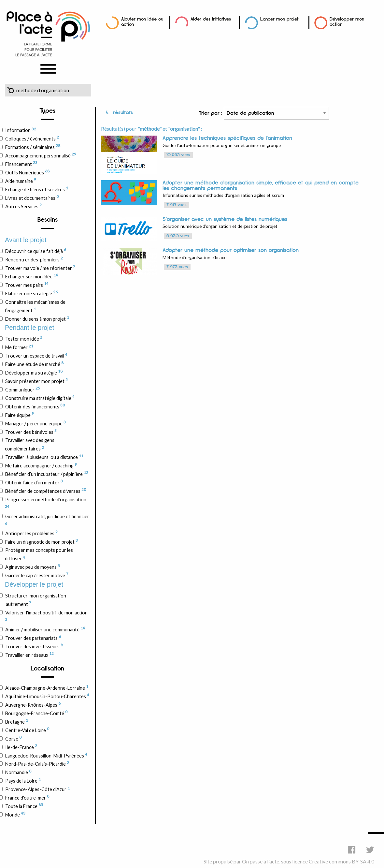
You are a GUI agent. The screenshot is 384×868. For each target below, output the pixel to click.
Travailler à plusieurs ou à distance (44, 457)
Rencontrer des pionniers (34, 259)
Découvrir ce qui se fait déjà (36, 251)
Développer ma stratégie (34, 372)
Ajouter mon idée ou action (142, 22)
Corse (13, 738)
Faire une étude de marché (34, 364)
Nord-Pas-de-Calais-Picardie (37, 764)
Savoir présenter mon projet (36, 381)
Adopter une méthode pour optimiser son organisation (231, 250)
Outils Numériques (27, 172)
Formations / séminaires (33, 147)
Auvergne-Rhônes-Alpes (33, 704)
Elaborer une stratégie (31, 293)
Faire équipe (19, 415)
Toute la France (24, 806)
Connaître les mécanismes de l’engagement (35, 306)
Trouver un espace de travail (36, 356)
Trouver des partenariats (33, 638)
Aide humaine (21, 181)
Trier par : (264, 113)
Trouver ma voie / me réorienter (40, 268)
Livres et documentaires (32, 198)
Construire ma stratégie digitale (40, 398)
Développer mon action (347, 22)
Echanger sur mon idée (31, 276)
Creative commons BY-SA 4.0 (341, 861)
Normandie (18, 772)
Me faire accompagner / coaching (41, 465)
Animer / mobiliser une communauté (45, 629)
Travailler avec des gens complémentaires (30, 444)
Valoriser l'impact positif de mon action (46, 616)
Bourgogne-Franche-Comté (36, 713)
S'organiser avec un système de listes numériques (225, 219)
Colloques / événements (32, 138)
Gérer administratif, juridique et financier (47, 520)
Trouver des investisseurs (34, 646)
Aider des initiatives (211, 19)
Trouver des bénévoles (31, 432)
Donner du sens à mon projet (37, 318)
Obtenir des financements (35, 406)
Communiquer (22, 389)
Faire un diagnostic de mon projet (41, 541)
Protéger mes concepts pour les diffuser (39, 554)
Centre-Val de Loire (27, 730)
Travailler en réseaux (29, 655)
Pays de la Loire (23, 781)
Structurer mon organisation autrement (36, 600)
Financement (21, 164)
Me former (19, 347)
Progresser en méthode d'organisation (46, 503)
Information (21, 130)
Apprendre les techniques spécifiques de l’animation (227, 138)
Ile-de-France (21, 747)
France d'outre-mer (27, 797)
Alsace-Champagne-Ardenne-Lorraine (47, 687)
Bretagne (16, 721)
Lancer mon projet (279, 19)
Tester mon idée (24, 339)
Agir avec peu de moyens (32, 567)
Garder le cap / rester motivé (37, 575)
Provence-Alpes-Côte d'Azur (37, 789)
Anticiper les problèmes (31, 533)
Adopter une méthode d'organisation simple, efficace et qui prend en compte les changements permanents (261, 186)
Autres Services (23, 206)
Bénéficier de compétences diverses (45, 491)
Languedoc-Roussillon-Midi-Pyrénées (46, 755)
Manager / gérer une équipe (35, 423)
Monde (15, 814)
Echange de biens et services (36, 189)
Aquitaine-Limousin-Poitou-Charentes (47, 696)
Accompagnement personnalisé (41, 155)
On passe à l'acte (261, 861)
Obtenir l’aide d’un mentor (34, 482)
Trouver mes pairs (27, 285)
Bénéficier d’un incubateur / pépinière (47, 474)
